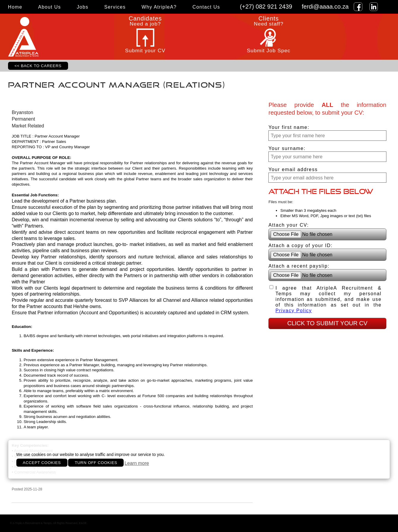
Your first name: (289, 127)
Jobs (82, 7)
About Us (49, 7)
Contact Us (206, 7)
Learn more (137, 463)
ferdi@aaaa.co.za (325, 7)
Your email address (293, 169)
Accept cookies (42, 463)
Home (15, 7)
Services (115, 7)
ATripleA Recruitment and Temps (46, 37)
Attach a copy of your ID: (301, 245)
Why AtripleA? (159, 7)
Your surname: (287, 148)
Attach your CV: (289, 225)
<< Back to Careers (38, 66)
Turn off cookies (96, 463)
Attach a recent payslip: (299, 266)
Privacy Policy (294, 310)
